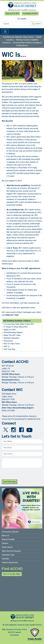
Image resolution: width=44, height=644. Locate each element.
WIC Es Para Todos (12, 344)
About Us (6, 536)
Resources (8, 341)
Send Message (9, 482)
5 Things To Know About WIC (16, 327)
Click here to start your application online (18, 308)
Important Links (8, 555)
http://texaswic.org (31, 303)
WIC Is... (7, 346)
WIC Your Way (10, 349)
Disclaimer (14, 635)
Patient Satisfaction (10, 563)
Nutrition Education (12, 338)
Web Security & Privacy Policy (14, 629)
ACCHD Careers (14, 632)
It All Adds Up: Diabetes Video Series (18, 37)
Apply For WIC (10, 330)
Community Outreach (10, 532)
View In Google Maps (12, 574)
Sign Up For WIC (12, 13)
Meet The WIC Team (12, 335)
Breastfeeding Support (13, 332)
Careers (5, 543)
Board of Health (8, 539)
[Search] (16, 24)
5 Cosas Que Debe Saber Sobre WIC (19, 324)
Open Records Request (11, 551)
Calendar (5, 559)
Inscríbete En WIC (30, 13)
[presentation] (20, 474)
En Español (22, 19)
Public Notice (7, 547)
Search (36, 24)
